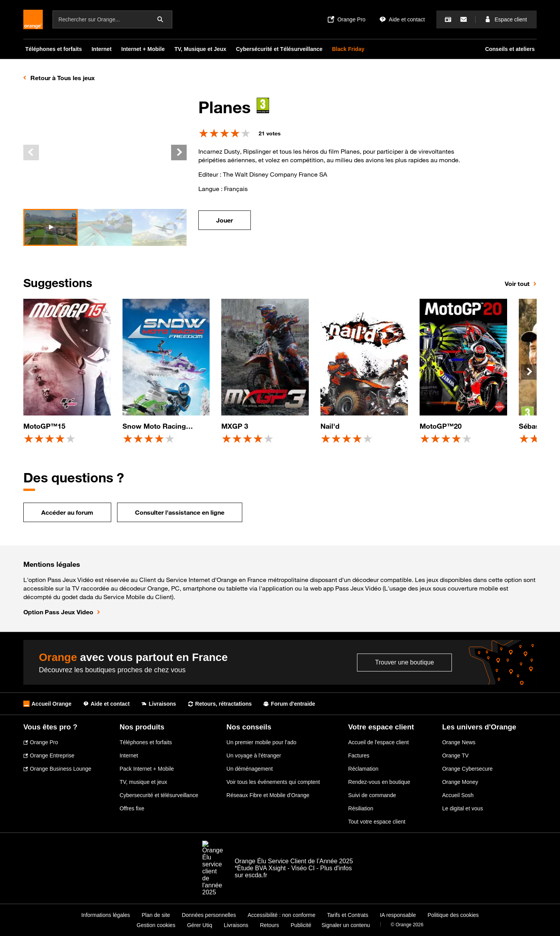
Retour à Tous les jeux (63, 78)
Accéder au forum (67, 512)
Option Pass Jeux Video (58, 612)
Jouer (225, 220)
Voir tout (517, 284)
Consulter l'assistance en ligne (180, 512)
